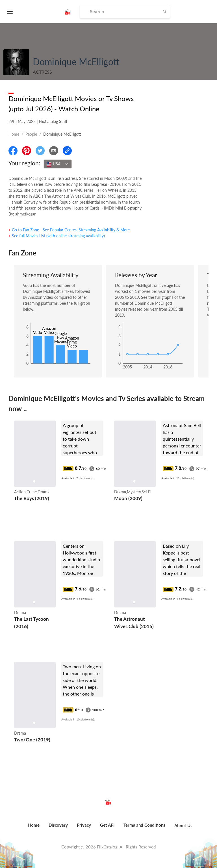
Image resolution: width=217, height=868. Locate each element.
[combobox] (58, 164)
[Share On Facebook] (13, 151)
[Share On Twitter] (40, 151)
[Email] (54, 151)
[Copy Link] (67, 151)
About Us (183, 826)
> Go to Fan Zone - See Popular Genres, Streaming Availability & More (69, 230)
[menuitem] (34, 828)
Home (14, 134)
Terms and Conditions (144, 825)
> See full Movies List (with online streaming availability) (57, 236)
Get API (107, 825)
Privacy (84, 825)
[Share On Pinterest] (27, 151)
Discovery (58, 825)
